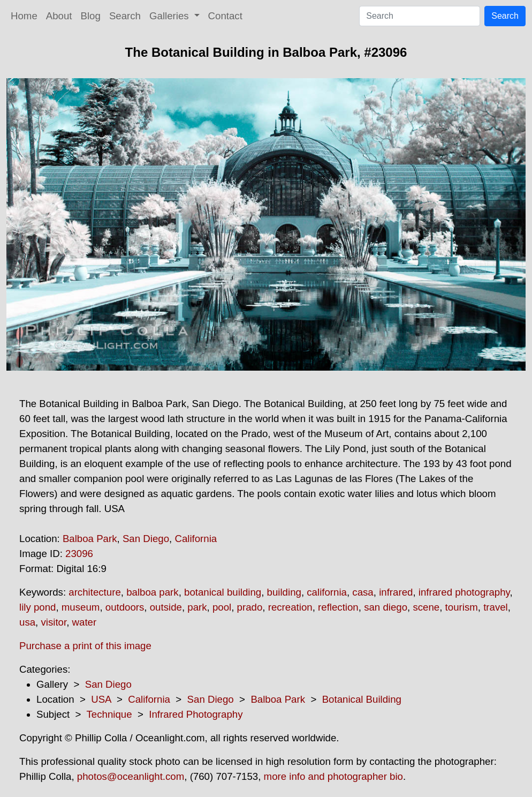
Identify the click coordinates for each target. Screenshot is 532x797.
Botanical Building (362, 699)
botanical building (223, 592)
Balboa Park (90, 539)
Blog (91, 16)
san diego (386, 607)
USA (101, 699)
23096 (79, 554)
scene (426, 607)
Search (125, 16)
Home (24, 16)
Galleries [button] (170, 16)
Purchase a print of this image (85, 646)
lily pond (37, 607)
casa (363, 592)
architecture (94, 592)
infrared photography (464, 592)
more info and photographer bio (333, 776)
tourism (462, 607)
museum (81, 607)
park (197, 607)
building (284, 592)
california (327, 592)
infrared (396, 592)
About (59, 16)
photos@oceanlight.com (131, 776)
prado (250, 607)
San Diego (146, 539)
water (85, 622)
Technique (109, 714)
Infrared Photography (196, 714)
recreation (290, 607)
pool (222, 607)
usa (27, 622)
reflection (338, 607)
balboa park (153, 592)
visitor (54, 622)
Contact (225, 16)
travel (496, 607)
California (196, 539)
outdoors (125, 607)
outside (166, 607)
